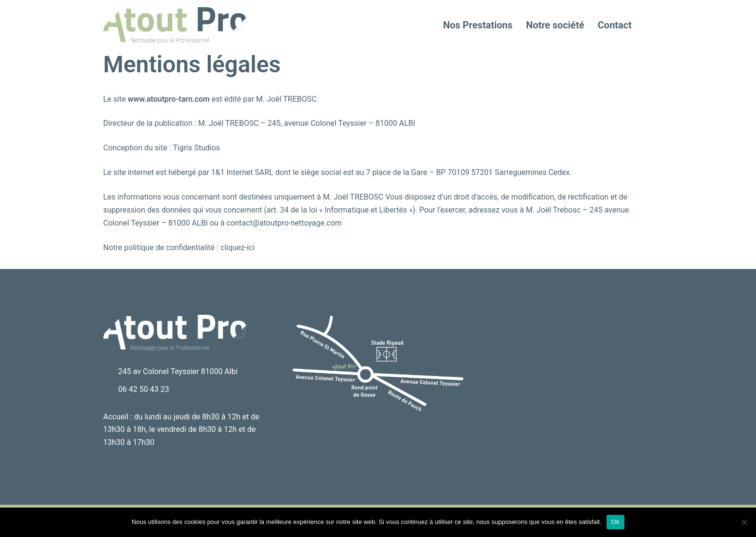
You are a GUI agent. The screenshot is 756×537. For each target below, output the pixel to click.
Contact (615, 25)
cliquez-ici (237, 248)
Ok (615, 522)
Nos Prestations (478, 25)
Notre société (555, 25)
